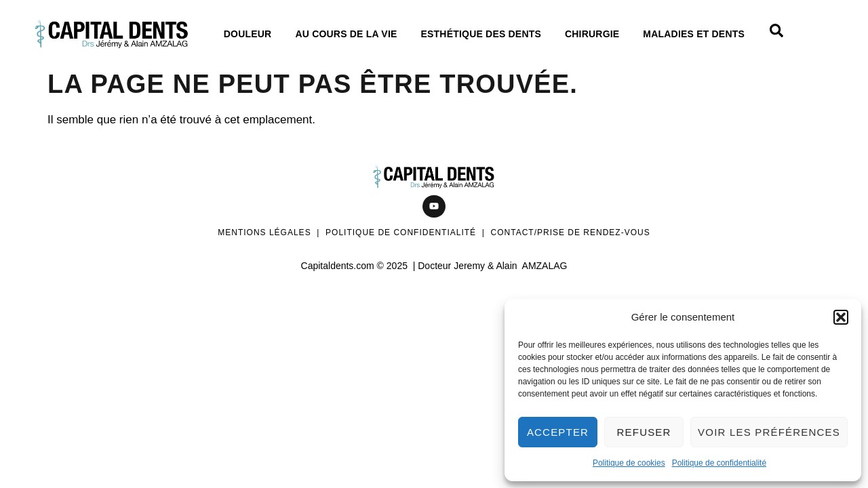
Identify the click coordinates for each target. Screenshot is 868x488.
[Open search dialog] (776, 34)
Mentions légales (264, 232)
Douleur (251, 34)
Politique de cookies (629, 463)
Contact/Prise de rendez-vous (571, 232)
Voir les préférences (769, 432)
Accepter (558, 432)
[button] (841, 317)
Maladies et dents (697, 34)
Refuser (644, 432)
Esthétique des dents (485, 34)
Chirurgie (595, 34)
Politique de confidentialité (719, 463)
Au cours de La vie (349, 34)
